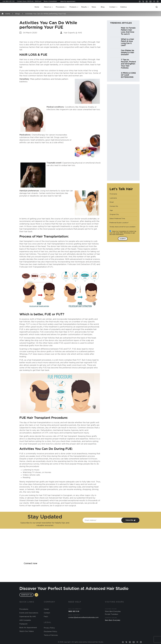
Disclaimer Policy (50, 631)
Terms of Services (51, 635)
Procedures (60, 7)
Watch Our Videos (27, 631)
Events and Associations (29, 613)
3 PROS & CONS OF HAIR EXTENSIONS (128, 75)
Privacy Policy (49, 628)
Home (37, 7)
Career (46, 609)
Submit (123, 239)
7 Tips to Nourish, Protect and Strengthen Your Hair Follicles (128, 64)
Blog (103, 7)
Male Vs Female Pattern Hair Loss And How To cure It (128, 31)
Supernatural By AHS (28, 617)
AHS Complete (25, 620)
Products (73, 7)
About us (47, 7)
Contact (112, 7)
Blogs (18, 14)
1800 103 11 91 (10, 1)
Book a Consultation (50, 1)
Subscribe (130, 520)
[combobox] (123, 219)
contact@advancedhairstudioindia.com (83, 617)
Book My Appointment (68, 1)
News (94, 7)
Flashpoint (23, 624)
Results (84, 7)
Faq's (46, 617)
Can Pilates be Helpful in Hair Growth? (128, 52)
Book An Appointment (28, 628)
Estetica (124, 7)
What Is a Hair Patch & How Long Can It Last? (127, 42)
